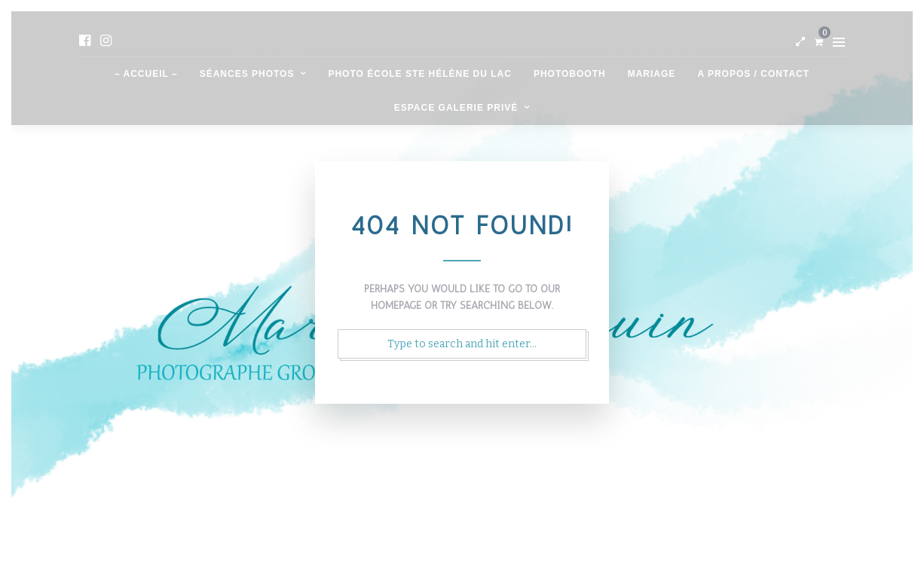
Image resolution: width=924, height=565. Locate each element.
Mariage (652, 74)
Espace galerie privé (456, 108)
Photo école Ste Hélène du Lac (419, 74)
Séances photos (247, 74)
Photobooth (570, 74)
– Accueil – (146, 74)
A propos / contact (753, 74)
